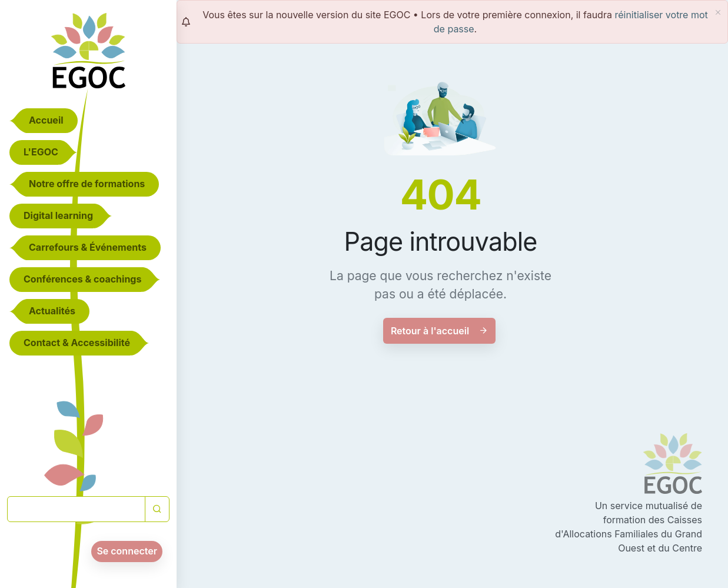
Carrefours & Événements (88, 247)
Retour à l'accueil (439, 331)
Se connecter (127, 551)
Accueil (46, 120)
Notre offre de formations (87, 184)
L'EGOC (41, 152)
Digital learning (58, 215)
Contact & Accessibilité (77, 343)
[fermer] (718, 12)
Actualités (52, 311)
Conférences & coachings (82, 279)
